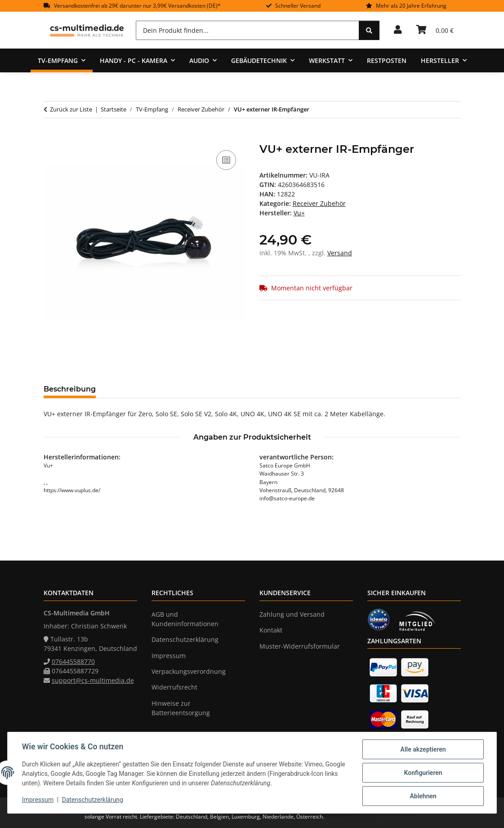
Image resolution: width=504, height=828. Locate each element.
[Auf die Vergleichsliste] (226, 160)
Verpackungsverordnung (189, 671)
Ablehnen (423, 796)
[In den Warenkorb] (51, 138)
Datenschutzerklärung (93, 800)
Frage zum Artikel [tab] (210, 389)
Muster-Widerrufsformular (300, 646)
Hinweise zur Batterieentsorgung (181, 708)
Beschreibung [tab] (70, 389)
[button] (398, 30)
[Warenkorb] (435, 30)
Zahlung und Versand (292, 614)
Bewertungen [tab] (136, 389)
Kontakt (271, 630)
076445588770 (73, 661)
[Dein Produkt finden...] (247, 30)
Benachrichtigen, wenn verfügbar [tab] (320, 389)
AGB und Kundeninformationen (185, 619)
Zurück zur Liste (71, 109)
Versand (340, 253)
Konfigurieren (423, 773)
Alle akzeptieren (423, 749)
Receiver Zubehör (319, 203)
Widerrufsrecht (174, 687)
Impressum (38, 800)
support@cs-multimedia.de (93, 680)
